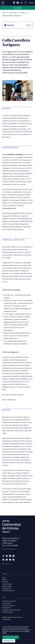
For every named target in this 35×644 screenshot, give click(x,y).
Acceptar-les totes (11, 637)
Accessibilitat (6, 608)
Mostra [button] (29, 25)
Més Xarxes (6, 564)
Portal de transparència (9, 601)
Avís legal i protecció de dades (11, 610)
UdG (4, 13)
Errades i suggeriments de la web (12, 617)
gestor (28, 630)
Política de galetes (8, 612)
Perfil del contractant (9, 606)
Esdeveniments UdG (8, 591)
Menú (31, 3)
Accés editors (6, 619)
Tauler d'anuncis (7, 584)
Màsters (5, 580)
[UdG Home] (3, 3)
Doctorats (5, 582)
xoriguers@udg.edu (9, 208)
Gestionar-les (9, 641)
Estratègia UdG (7, 588)
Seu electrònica (7, 603)
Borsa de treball (7, 586)
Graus (4, 578)
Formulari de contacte (9, 549)
